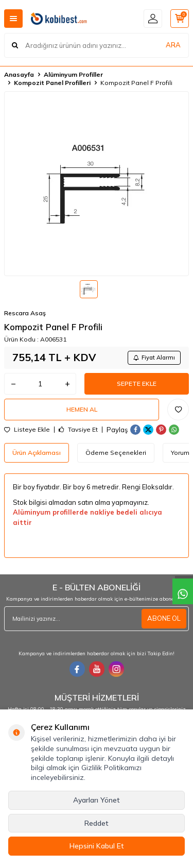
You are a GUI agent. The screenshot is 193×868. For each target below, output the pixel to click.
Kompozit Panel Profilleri (52, 83)
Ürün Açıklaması (37, 453)
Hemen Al (82, 409)
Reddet (97, 823)
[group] (97, 184)
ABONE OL (164, 618)
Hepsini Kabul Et (97, 846)
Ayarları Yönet (97, 800)
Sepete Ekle (137, 384)
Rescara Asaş (25, 313)
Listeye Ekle (27, 430)
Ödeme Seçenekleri (116, 453)
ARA (173, 45)
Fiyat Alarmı (154, 358)
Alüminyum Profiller (73, 74)
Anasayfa (19, 74)
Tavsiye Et (78, 430)
